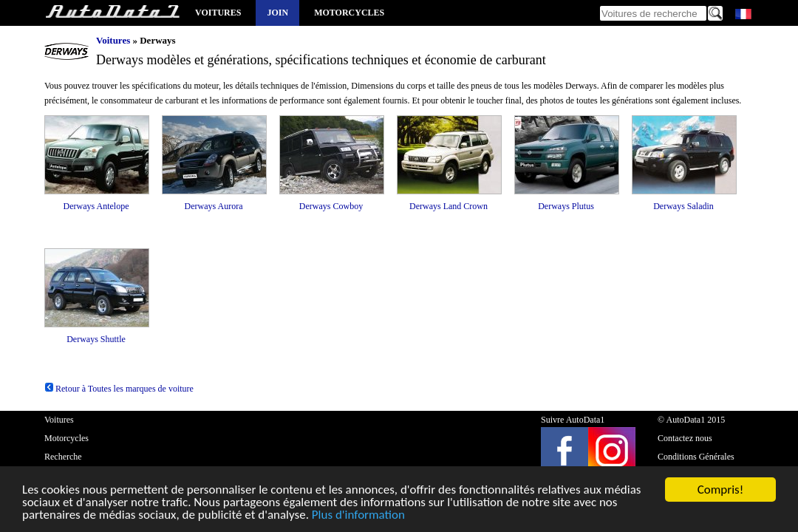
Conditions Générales (696, 457)
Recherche (63, 457)
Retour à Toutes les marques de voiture (119, 389)
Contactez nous (685, 438)
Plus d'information (358, 515)
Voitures (218, 13)
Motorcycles (349, 13)
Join (277, 13)
